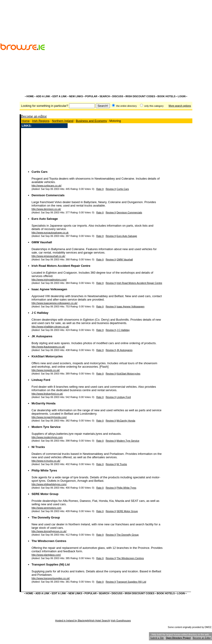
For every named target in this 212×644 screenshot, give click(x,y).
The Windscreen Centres (49, 541)
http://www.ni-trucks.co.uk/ (46, 461)
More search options (180, 106)
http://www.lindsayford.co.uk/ (47, 394)
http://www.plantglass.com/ (46, 555)
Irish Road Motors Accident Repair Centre (61, 266)
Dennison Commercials (48, 195)
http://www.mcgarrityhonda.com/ (49, 417)
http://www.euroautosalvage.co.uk (50, 233)
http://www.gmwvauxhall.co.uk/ (48, 256)
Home (26, 121)
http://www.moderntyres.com (47, 437)
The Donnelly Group (46, 517)
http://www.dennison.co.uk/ (46, 209)
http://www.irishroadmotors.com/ (49, 280)
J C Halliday (40, 313)
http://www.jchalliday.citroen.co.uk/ (50, 327)
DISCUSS (118, 96)
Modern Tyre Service (46, 427)
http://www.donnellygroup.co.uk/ (49, 531)
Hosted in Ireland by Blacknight (72, 620)
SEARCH (105, 96)
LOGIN (182, 96)
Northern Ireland (63, 121)
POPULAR (91, 96)
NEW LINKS (76, 96)
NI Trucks (38, 447)
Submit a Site (157, 638)
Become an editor (34, 116)
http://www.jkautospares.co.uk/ (48, 347)
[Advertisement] (174, 59)
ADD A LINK (43, 96)
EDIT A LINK (60, 96)
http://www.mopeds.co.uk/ (46, 370)
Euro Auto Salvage (45, 219)
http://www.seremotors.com (46, 508)
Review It (111, 189)
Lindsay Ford (41, 380)
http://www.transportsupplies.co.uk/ (51, 578)
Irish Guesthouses (121, 620)
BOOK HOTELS (166, 96)
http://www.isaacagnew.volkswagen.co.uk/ (54, 303)
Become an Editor (202, 638)
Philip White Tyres (44, 470)
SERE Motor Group (45, 494)
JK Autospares (42, 336)
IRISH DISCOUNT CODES (140, 96)
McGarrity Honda (44, 403)
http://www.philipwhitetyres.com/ (49, 484)
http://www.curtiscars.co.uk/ (46, 186)
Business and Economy (91, 121)
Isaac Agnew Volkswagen (49, 289)
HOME (30, 96)
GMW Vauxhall (42, 242)
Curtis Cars (40, 172)
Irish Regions (41, 121)
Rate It (100, 189)
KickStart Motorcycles (47, 356)
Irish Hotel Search (100, 620)
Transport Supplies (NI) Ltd (51, 564)
